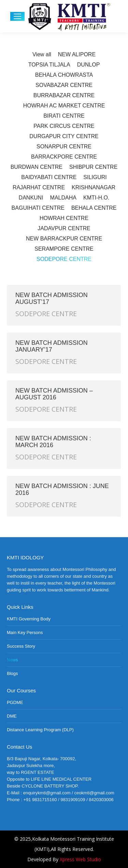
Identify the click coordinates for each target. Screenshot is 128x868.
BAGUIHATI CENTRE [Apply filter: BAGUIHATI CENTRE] (38, 208)
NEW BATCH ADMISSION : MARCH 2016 (53, 442)
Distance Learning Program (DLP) (40, 730)
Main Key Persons (25, 632)
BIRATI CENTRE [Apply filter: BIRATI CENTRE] (64, 116)
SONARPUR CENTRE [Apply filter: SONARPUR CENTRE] (64, 146)
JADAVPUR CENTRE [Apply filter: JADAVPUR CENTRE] (64, 228)
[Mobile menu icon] (17, 16)
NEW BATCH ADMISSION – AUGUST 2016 (54, 394)
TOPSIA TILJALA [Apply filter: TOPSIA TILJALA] (49, 65)
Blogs (12, 673)
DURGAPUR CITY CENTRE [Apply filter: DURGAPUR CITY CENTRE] (64, 136)
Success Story (21, 646)
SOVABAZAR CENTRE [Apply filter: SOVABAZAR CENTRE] (64, 85)
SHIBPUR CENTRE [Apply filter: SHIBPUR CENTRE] (93, 167)
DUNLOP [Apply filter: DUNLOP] (89, 65)
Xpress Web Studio (80, 859)
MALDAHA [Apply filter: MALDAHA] (63, 198)
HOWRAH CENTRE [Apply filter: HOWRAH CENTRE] (64, 218)
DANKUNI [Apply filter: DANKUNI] (31, 198)
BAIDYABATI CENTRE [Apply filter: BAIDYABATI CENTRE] (49, 177)
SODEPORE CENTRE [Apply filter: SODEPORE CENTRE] (64, 259)
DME (12, 716)
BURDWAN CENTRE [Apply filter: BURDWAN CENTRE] (37, 167)
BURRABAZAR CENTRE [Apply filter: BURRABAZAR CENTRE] (64, 95)
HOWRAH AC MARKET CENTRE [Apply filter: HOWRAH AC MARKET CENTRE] (64, 106)
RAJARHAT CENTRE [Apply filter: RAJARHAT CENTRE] (39, 187)
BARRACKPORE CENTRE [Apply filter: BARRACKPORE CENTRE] (64, 157)
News (12, 660)
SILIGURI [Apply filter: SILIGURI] (95, 177)
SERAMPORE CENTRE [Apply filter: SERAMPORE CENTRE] (64, 249)
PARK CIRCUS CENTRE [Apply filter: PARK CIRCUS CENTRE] (64, 126)
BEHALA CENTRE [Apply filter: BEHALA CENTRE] (94, 208)
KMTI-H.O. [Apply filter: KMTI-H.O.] (96, 198)
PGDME (15, 702)
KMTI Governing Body (29, 619)
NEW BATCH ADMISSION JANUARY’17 (52, 346)
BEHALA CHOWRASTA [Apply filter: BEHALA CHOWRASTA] (64, 75)
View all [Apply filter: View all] (42, 54)
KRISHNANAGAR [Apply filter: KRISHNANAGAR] (94, 187)
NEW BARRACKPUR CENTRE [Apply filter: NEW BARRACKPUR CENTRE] (64, 239)
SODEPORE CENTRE (46, 314)
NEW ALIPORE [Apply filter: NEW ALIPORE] (77, 54)
